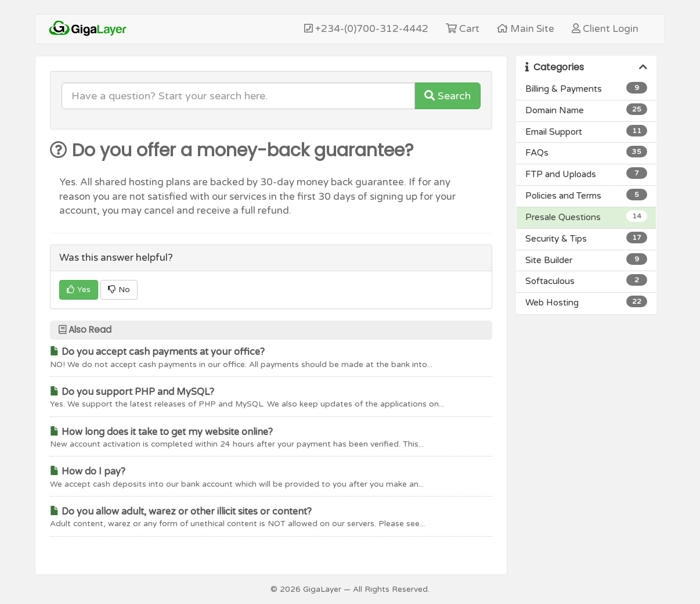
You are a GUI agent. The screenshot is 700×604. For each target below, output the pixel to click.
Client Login (605, 29)
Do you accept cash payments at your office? (157, 352)
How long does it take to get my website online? (161, 432)
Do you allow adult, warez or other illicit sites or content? (181, 512)
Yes (79, 290)
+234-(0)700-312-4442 (366, 29)
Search (448, 96)
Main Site (526, 29)
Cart (463, 29)
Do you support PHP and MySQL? (132, 392)
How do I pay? (88, 472)
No (119, 290)
